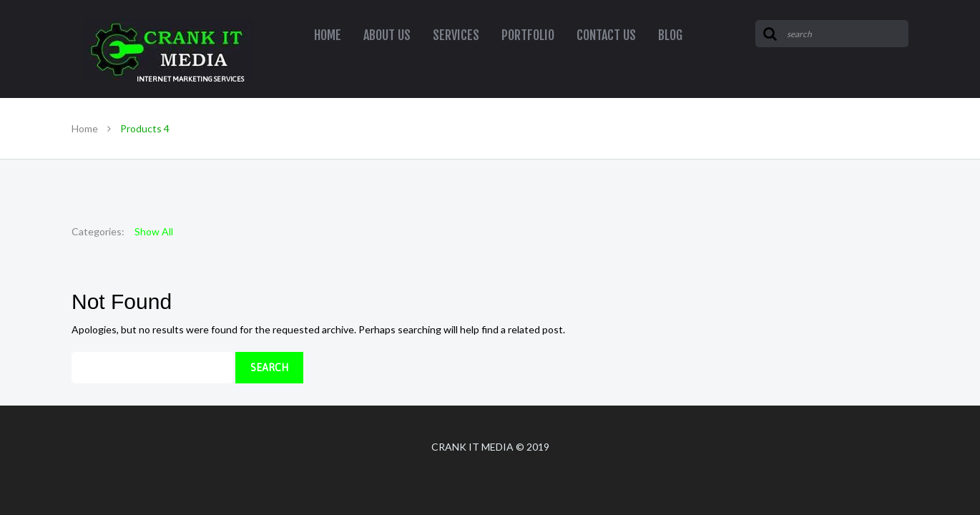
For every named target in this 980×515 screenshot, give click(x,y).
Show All (154, 231)
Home (85, 128)
